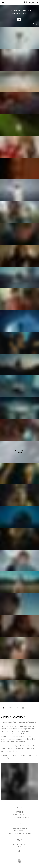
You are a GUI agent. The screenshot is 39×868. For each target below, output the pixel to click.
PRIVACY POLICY (19, 844)
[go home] (30, 3)
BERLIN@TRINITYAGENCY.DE (19, 817)
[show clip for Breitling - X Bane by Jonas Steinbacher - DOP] (19, 16)
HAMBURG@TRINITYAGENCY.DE (20, 833)
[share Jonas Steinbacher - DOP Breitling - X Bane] (34, 24)
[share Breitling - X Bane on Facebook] (37, 25)
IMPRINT (20, 847)
